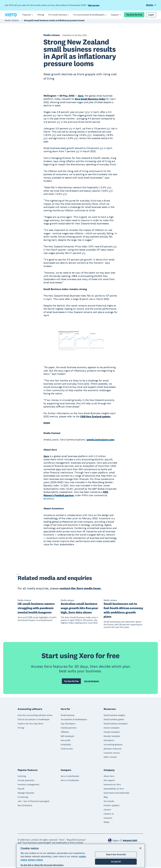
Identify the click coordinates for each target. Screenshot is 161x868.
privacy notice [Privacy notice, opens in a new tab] (35, 860)
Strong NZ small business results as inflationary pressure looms (54, 22)
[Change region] (129, 841)
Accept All (116, 862)
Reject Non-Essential (116, 854)
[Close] (140, 848)
